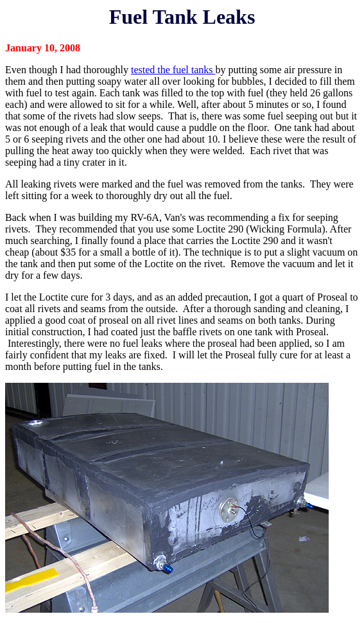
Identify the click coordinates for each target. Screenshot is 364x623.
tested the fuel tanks (173, 70)
